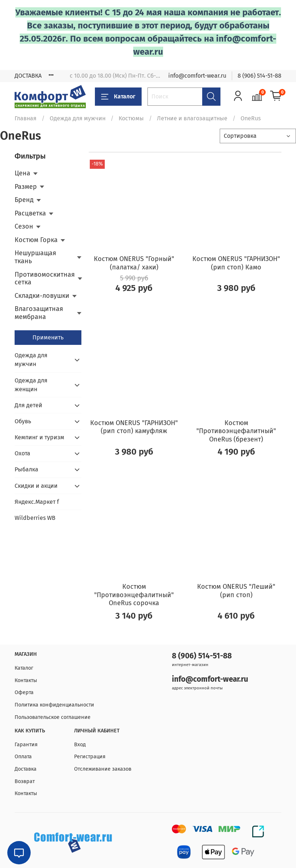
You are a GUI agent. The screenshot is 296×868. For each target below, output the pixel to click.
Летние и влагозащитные (192, 118)
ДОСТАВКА (28, 76)
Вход (80, 745)
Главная (26, 118)
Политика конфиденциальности (54, 705)
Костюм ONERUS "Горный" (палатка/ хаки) (134, 263)
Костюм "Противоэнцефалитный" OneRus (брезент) (236, 431)
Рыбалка (26, 469)
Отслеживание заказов (103, 769)
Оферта (24, 692)
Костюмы (131, 118)
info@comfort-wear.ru (197, 76)
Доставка (26, 769)
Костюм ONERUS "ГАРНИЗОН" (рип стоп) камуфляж (134, 427)
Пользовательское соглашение (53, 717)
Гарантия (26, 745)
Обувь (23, 421)
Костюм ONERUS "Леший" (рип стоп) (236, 591)
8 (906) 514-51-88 (260, 76)
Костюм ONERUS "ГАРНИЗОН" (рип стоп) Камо (236, 263)
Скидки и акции (36, 486)
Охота (22, 453)
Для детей (28, 405)
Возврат (25, 781)
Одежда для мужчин (78, 118)
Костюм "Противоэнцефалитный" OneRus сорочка (134, 595)
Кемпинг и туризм (39, 437)
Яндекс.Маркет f (37, 502)
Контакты (26, 680)
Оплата (23, 757)
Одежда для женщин (31, 385)
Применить (48, 337)
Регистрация (90, 757)
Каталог (118, 97)
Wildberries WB (35, 518)
